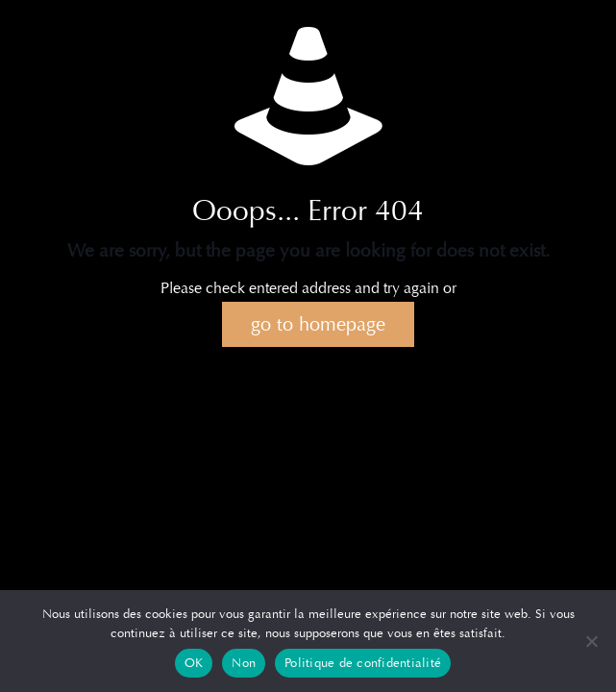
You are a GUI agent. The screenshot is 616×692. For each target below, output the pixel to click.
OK (194, 663)
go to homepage (318, 324)
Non (244, 663)
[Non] (592, 641)
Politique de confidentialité (363, 663)
